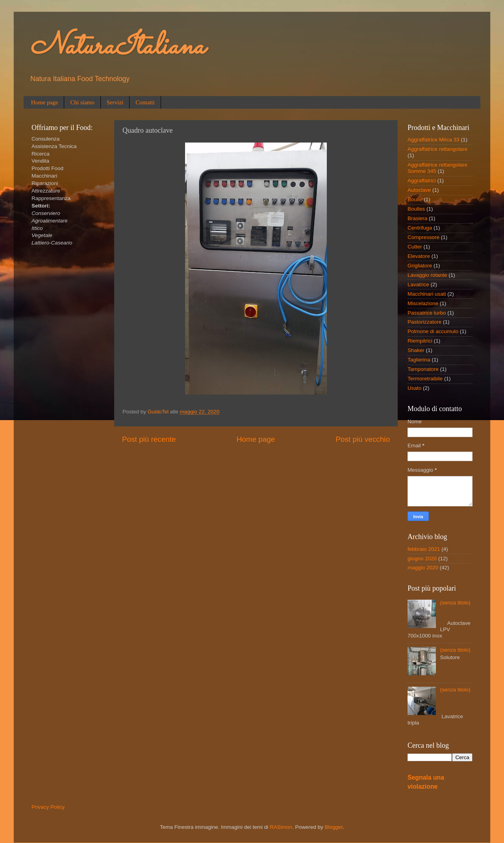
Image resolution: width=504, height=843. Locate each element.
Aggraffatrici (422, 181)
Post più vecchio (363, 439)
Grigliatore (420, 266)
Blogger (334, 827)
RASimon (281, 827)
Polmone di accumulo (433, 331)
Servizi (115, 102)
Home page (45, 102)
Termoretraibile (425, 379)
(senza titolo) (455, 603)
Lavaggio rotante (427, 275)
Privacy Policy (48, 807)
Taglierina (419, 360)
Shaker (416, 350)
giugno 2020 (422, 559)
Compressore (423, 237)
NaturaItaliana (117, 47)
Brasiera (417, 218)
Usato (414, 388)
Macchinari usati (427, 294)
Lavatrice (418, 284)
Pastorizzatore (424, 322)
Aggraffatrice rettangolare (437, 149)
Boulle (415, 199)
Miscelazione (423, 303)
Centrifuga (420, 228)
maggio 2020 (423, 568)
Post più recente (149, 439)
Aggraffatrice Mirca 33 (434, 140)
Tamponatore (423, 369)
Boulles (416, 209)
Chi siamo (82, 102)
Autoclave (419, 190)
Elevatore (419, 256)
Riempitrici (420, 341)
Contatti (145, 102)
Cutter (415, 247)
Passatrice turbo (427, 313)
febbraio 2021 (424, 549)
